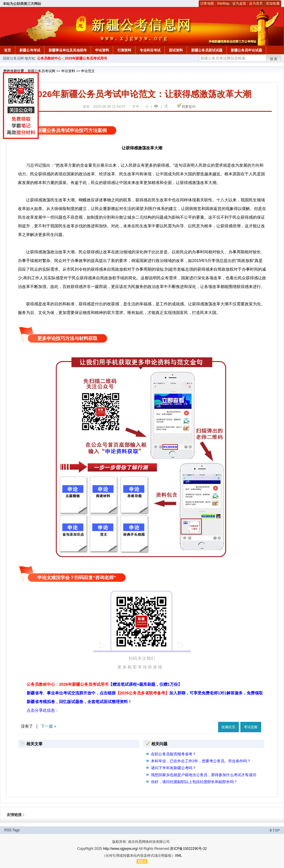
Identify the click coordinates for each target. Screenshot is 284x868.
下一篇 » (49, 726)
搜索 (274, 59)
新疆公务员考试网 (41, 71)
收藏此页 (228, 727)
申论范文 (88, 71)
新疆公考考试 (30, 50)
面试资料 (176, 50)
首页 (8, 50)
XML (179, 856)
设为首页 (256, 3)
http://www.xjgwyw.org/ (120, 849)
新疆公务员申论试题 (246, 50)
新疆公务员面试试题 (207, 50)
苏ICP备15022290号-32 (188, 849)
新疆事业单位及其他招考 (68, 50)
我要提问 (189, 107)
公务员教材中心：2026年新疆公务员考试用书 (72, 58)
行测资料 (124, 50)
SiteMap (223, 3)
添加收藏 (273, 3)
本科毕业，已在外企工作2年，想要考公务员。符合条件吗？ (201, 761)
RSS (8, 830)
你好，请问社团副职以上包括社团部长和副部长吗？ (194, 782)
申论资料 (102, 50)
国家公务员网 (13, 58)
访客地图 (207, 3)
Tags (16, 830)
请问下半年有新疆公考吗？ (174, 768)
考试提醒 (251, 727)
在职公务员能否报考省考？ (174, 754)
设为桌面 (239, 3)
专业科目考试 (150, 50)
